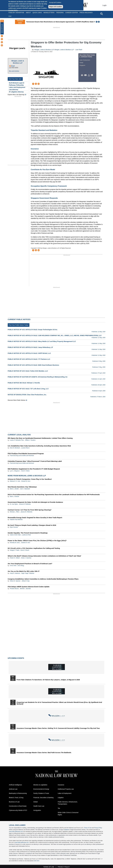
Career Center (72, 13)
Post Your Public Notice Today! (19, 325)
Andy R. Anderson (15, 573)
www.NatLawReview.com (16, 831)
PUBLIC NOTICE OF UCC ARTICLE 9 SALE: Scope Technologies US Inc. (33, 330)
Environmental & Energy (41, 789)
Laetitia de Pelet (26, 535)
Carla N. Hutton (25, 471)
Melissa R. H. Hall (15, 481)
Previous (97, 22)
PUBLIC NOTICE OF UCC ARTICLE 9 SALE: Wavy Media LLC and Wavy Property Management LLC (42, 341)
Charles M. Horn (26, 481)
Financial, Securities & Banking (43, 798)
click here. (37, 861)
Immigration (37, 810)
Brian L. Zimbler (14, 489)
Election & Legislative (40, 785)
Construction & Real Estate (18, 806)
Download (89, 75)
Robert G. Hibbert (15, 558)
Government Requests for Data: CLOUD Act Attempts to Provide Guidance (35, 502)
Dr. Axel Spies (14, 504)
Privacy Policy (98, 828)
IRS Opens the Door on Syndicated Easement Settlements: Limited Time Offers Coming (40, 438)
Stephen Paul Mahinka (16, 520)
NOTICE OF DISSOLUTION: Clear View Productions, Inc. (27, 395)
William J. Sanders (30, 440)
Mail (86, 75)
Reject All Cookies (56, 7)
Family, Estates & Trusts (41, 793)
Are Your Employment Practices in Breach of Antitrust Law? (30, 564)
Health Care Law (39, 806)
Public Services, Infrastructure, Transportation (68, 803)
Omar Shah (13, 566)
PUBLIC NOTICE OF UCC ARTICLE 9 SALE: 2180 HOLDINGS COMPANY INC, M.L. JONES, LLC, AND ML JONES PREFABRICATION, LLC (55, 335)
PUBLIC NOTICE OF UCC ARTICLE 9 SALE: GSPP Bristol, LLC (29, 353)
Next (99, 22)
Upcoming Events (16, 658)
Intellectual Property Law (66, 789)
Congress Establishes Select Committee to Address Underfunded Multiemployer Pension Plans (43, 579)
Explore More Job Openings (16, 95)
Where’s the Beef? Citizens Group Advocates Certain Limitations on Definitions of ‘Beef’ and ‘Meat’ (44, 556)
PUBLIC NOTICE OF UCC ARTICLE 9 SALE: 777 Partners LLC (29, 359)
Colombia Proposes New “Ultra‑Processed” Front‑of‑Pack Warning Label (35, 461)
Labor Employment (85, 60)
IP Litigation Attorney (16, 92)
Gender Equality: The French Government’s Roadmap (28, 533)
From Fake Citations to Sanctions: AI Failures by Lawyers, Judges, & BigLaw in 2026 (48, 680)
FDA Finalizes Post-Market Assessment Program (26, 454)
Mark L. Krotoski (14, 497)
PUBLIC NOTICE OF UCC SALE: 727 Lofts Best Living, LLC (28, 389)
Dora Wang (21, 566)
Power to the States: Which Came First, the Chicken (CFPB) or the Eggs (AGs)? (37, 541)
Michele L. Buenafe (25, 589)
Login (105, 5)
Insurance (61, 785)
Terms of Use (88, 828)
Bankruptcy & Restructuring (18, 793)
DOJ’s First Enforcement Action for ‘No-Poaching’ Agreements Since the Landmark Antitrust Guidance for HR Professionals (54, 494)
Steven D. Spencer (15, 581)
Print (83, 75)
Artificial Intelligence (15, 785)
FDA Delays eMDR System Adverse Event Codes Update (29, 587)
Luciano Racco (25, 448)
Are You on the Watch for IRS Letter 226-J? (24, 571)
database (67, 830)
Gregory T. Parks (15, 550)
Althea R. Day (26, 581)
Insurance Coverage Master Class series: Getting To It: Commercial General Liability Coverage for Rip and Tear (58, 728)
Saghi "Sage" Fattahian (28, 573)
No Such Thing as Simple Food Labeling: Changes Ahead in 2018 (32, 525)
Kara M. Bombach (15, 448)
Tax (59, 808)
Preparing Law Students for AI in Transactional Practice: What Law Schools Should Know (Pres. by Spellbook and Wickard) (59, 703)
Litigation (61, 798)
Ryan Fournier (14, 527)
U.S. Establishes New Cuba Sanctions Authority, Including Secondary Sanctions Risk (39, 446)
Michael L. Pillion (15, 512)
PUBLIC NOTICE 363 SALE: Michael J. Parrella (24, 383)
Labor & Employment (65, 793)
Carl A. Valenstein (25, 489)
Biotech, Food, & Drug (16, 798)
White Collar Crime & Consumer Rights (68, 814)
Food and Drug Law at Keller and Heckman (22, 456)
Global (81, 63)
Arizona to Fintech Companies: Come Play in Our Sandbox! (30, 479)
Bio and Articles (14, 71)
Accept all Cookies (55, 2)
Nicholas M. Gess (15, 543)
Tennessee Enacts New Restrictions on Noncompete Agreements (64, 22)
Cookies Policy (13, 10)
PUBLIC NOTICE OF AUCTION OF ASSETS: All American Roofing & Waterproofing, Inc (38, 377)
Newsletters (49, 13)
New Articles (2, 28)
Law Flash (79, 50)
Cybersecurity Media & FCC (18, 810)
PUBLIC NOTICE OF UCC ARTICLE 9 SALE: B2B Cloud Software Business (33, 365)
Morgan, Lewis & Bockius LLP (18, 62)
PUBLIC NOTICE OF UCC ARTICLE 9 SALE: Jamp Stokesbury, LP (30, 347)
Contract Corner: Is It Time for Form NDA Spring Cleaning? (30, 510)
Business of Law (14, 802)
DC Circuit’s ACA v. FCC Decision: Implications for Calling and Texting (34, 548)
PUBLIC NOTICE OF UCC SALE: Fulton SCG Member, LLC (28, 371)
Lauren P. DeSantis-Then (17, 440)
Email (13, 66)
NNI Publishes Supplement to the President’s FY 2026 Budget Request (34, 469)
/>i (92, 75)
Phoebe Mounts (14, 589)
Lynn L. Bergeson (15, 471)
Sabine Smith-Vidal (15, 535)
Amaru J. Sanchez (26, 558)
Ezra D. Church (25, 550)
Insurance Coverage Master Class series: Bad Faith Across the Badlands (44, 753)
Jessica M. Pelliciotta (25, 504)
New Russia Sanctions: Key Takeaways (22, 487)
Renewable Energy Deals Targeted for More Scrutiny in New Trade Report (35, 518)
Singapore (82, 65)
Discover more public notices (17, 400)
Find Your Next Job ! (15, 79)
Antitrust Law (13, 789)
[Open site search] (102, 14)
